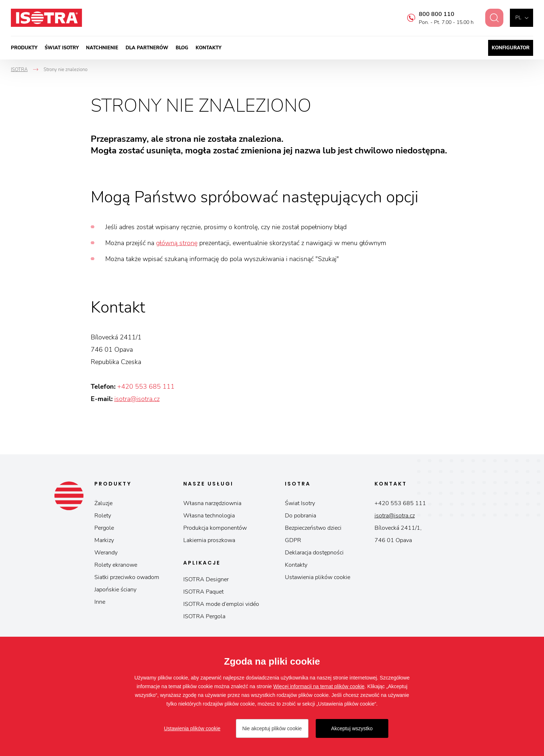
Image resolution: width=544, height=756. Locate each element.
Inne (100, 602)
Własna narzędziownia (212, 503)
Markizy (104, 540)
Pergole (104, 528)
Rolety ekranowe (116, 565)
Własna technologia (209, 516)
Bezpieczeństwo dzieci (313, 528)
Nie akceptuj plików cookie (272, 728)
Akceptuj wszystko (352, 728)
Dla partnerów (147, 48)
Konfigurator (511, 48)
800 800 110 (432, 14)
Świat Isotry (62, 48)
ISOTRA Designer (206, 579)
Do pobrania (300, 516)
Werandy (106, 553)
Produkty (24, 48)
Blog (182, 48)
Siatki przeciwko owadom (127, 577)
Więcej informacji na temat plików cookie (319, 686)
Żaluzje (103, 503)
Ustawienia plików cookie (318, 577)
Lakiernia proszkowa (209, 540)
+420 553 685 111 (146, 387)
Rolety (103, 516)
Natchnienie (102, 48)
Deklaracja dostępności (314, 553)
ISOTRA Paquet (203, 592)
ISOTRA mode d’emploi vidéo (221, 604)
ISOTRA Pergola (204, 616)
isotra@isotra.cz (137, 399)
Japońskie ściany (115, 590)
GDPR (293, 540)
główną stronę (177, 243)
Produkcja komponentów (215, 528)
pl (518, 18)
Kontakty (208, 48)
